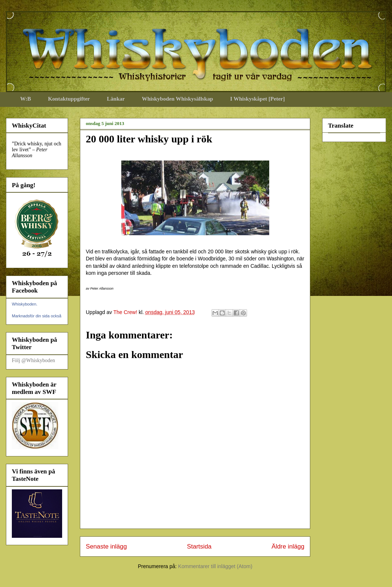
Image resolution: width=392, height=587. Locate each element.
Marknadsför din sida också (37, 316)
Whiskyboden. (25, 304)
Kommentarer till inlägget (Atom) (215, 566)
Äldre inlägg (288, 546)
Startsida (199, 546)
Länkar (116, 99)
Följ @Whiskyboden (33, 360)
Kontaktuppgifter (69, 99)
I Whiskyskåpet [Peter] (257, 99)
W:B (26, 99)
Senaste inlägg (106, 546)
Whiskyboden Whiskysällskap (177, 99)
